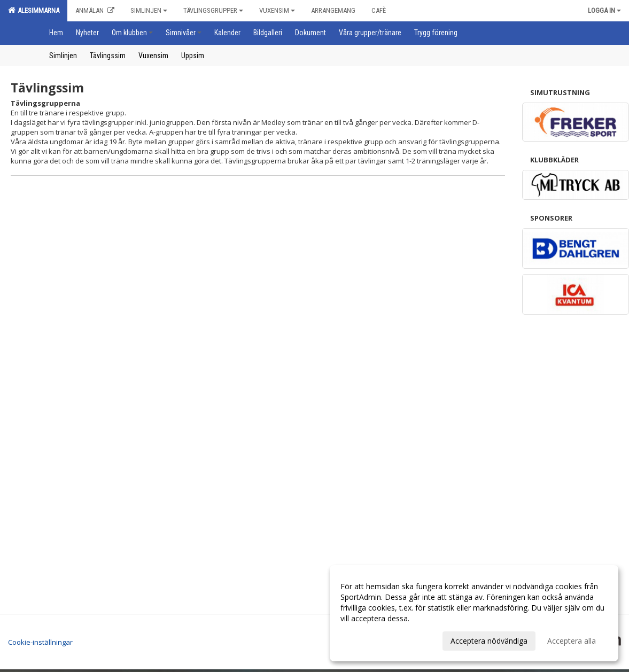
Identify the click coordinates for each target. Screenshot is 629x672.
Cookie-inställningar (40, 642)
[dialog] (474, 613)
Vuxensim (277, 10)
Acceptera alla (572, 641)
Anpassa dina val (369, 639)
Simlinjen (149, 10)
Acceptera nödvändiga (489, 641)
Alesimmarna (34, 10)
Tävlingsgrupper (213, 10)
